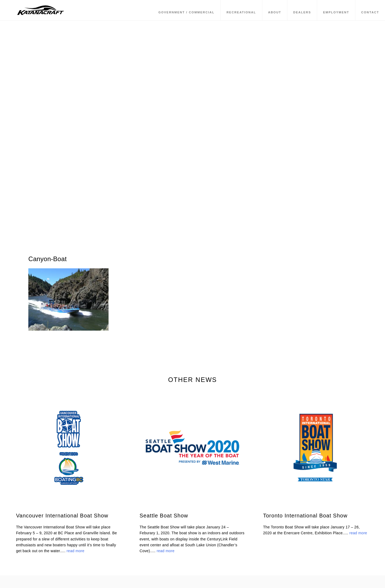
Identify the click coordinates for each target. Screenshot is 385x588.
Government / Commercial (186, 13)
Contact (370, 13)
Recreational (241, 13)
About (275, 13)
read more (76, 551)
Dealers (302, 13)
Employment (336, 13)
